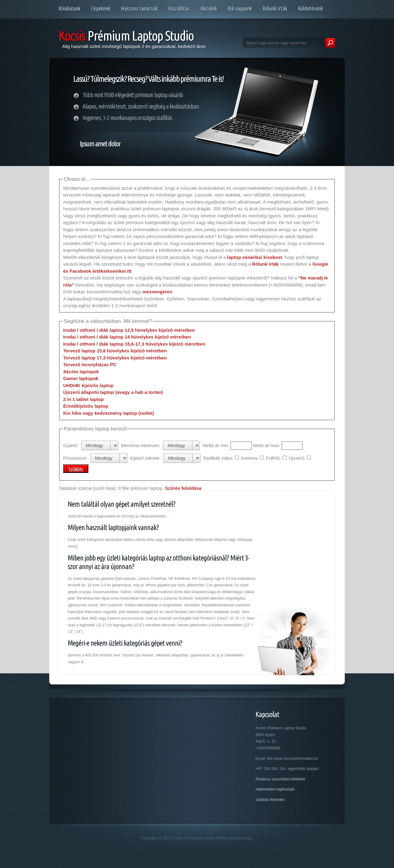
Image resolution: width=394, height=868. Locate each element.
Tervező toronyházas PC (90, 365)
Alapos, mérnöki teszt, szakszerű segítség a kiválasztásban (141, 106)
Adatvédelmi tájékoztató (275, 789)
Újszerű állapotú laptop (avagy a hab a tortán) (113, 392)
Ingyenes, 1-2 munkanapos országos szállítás (127, 118)
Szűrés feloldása (183, 488)
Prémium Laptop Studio (126, 36)
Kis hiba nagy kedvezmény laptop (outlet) (109, 413)
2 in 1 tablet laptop (83, 399)
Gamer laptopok (81, 378)
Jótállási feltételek (270, 800)
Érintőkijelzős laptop (86, 406)
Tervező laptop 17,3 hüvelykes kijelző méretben (115, 358)
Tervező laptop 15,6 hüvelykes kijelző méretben (115, 351)
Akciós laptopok (81, 372)
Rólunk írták (265, 264)
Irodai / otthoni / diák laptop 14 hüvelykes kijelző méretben (127, 337)
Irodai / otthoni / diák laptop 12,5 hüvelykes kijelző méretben (129, 330)
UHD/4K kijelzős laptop (88, 385)
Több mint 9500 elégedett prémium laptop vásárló (133, 95)
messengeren (157, 292)
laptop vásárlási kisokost (255, 257)
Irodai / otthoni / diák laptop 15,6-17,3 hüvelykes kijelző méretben (134, 344)
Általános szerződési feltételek (280, 779)
